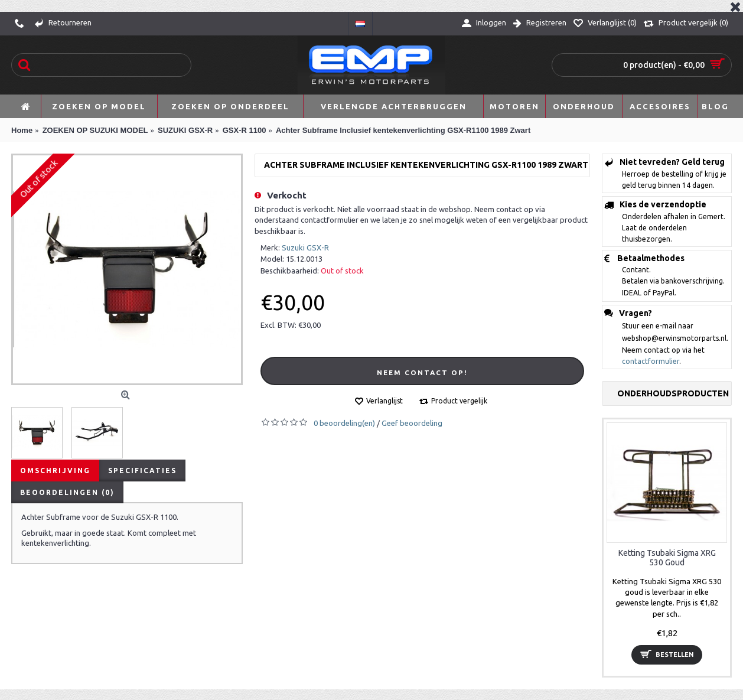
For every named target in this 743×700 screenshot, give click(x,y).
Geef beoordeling (412, 423)
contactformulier (651, 361)
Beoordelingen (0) (67, 492)
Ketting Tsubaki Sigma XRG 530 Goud (667, 557)
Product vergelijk (459, 401)
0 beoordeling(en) (344, 423)
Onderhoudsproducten (673, 393)
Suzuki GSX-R (305, 248)
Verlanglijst (384, 401)
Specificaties (142, 471)
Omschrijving (55, 471)
